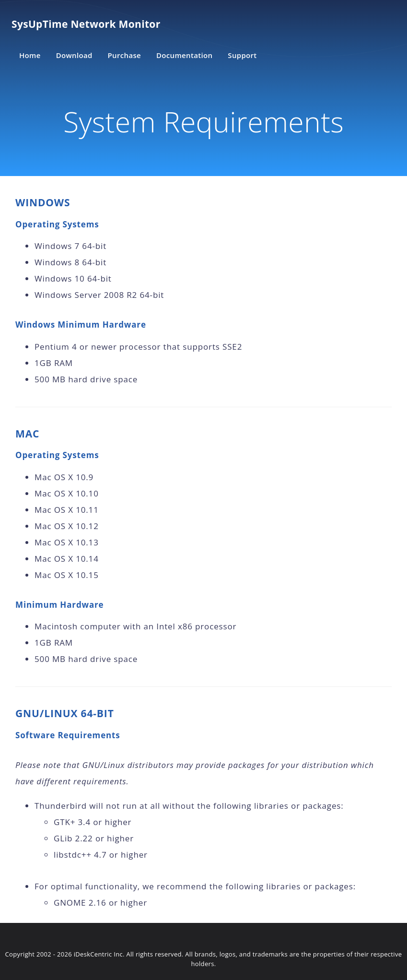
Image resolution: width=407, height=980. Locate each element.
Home (30, 55)
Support (242, 55)
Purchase (124, 55)
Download (74, 55)
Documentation (184, 55)
